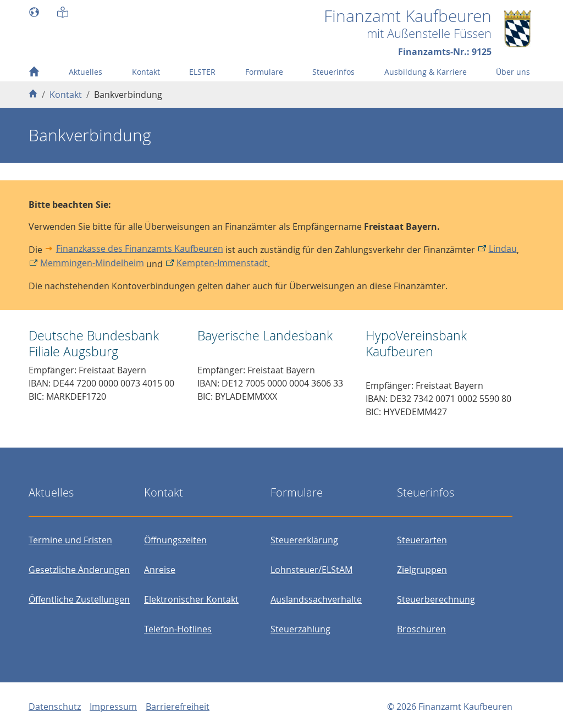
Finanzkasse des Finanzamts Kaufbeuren (140, 249)
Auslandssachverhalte (316, 599)
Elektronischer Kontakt (191, 599)
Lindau (503, 249)
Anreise (160, 570)
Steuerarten (422, 540)
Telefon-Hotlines (178, 629)
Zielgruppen (422, 570)
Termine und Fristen (70, 540)
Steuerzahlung (300, 629)
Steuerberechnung (436, 599)
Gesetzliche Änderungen (79, 570)
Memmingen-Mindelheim (92, 263)
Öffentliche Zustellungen (79, 599)
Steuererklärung (304, 540)
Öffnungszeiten (175, 540)
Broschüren (421, 629)
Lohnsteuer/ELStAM (311, 570)
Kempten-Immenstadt (222, 263)
